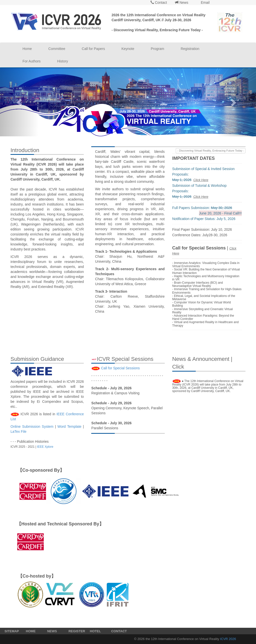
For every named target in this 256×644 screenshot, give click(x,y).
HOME (31, 631)
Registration (190, 49)
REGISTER (77, 631)
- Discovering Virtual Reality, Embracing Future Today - (211, 151)
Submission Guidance (37, 359)
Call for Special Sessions (120, 368)
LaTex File (18, 431)
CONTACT (119, 631)
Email (205, 2)
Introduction (25, 150)
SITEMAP (12, 631)
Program (157, 49)
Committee (57, 49)
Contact (159, 2)
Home (27, 49)
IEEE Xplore (45, 447)
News (182, 2)
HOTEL (95, 631)
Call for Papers (93, 49)
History (62, 61)
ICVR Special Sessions (122, 359)
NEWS (52, 631)
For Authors (31, 61)
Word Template (69, 427)
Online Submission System (32, 427)
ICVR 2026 (228, 639)
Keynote (128, 49)
